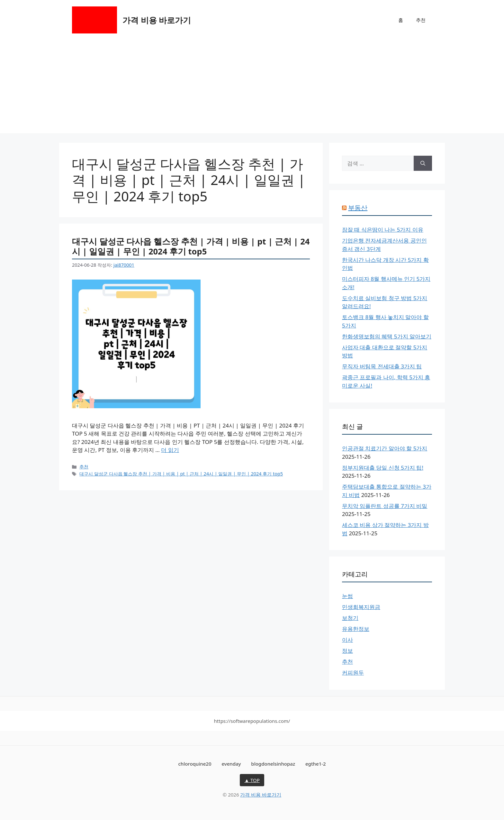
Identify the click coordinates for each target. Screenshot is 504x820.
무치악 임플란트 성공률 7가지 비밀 (385, 506)
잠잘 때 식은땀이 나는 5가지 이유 (383, 230)
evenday (231, 764)
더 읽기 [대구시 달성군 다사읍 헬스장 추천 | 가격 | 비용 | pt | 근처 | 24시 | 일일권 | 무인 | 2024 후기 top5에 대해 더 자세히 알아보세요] (170, 450)
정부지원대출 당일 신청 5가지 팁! (383, 468)
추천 (421, 20)
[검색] (423, 163)
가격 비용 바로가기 (157, 20)
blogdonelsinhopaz (273, 764)
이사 (347, 640)
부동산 (358, 208)
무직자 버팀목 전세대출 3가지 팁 (382, 366)
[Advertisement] (252, 88)
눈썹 (347, 596)
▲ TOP (252, 780)
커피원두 (353, 673)
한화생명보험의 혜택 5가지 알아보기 (387, 336)
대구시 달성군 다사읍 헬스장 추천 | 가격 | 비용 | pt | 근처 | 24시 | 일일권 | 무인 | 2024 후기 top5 (191, 246)
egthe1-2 (316, 764)
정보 (347, 651)
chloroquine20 (195, 764)
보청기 (350, 618)
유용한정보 (356, 629)
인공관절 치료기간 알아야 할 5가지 (385, 448)
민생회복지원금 (361, 607)
